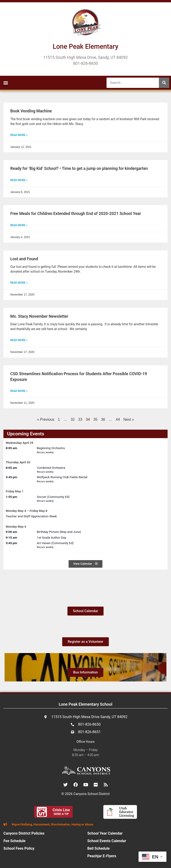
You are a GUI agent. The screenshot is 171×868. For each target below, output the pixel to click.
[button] (6, 83)
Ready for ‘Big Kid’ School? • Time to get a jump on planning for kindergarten (79, 168)
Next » (129, 419)
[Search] (164, 83)
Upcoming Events (26, 434)
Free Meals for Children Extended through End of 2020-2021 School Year (76, 214)
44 (118, 419)
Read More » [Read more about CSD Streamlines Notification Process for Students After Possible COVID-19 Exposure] (19, 391)
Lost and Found (24, 259)
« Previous (46, 419)
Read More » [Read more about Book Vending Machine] (19, 135)
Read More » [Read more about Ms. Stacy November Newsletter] (19, 340)
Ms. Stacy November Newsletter (39, 316)
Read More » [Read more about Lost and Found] (19, 283)
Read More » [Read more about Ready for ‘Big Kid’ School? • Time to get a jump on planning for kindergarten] (19, 180)
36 (103, 419)
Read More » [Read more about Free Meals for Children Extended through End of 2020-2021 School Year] (19, 225)
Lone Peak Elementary (85, 46)
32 (73, 419)
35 (96, 419)
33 (80, 419)
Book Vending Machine (31, 111)
